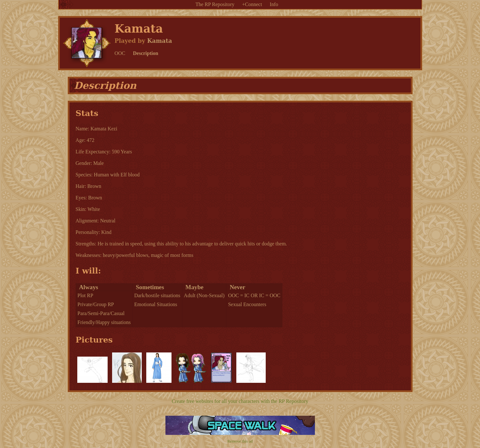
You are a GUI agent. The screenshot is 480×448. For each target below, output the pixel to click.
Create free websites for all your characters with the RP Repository (240, 401)
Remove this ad (240, 441)
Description (145, 53)
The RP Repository (215, 4)
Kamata (160, 41)
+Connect (252, 4)
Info (274, 4)
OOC (120, 53)
